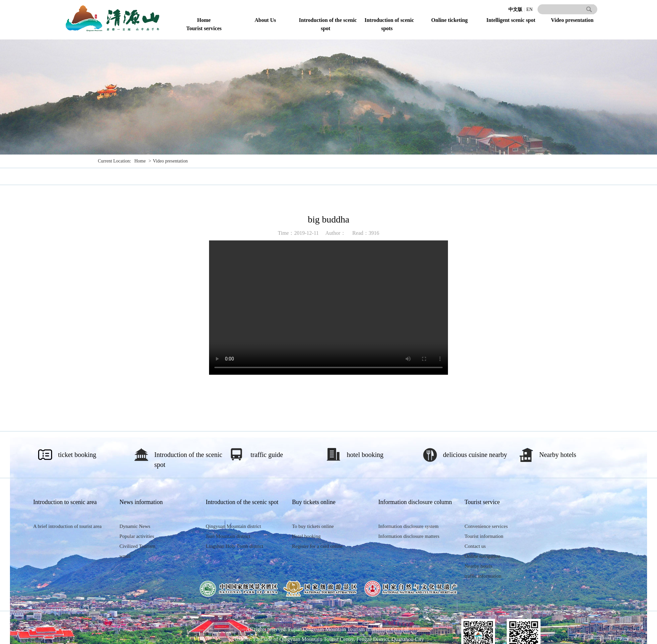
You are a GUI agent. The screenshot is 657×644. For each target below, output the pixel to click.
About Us (265, 20)
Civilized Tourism (137, 546)
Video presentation (572, 20)
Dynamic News (135, 526)
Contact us (475, 546)
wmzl (125, 556)
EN (529, 9)
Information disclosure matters (409, 536)
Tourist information (484, 536)
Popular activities (137, 536)
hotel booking (365, 455)
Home (204, 20)
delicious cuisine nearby (475, 455)
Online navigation (482, 556)
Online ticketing (450, 20)
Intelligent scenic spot (511, 20)
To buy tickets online (313, 526)
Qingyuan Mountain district (233, 526)
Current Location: (114, 161)
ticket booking (77, 455)
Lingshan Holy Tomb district (234, 546)
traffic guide (267, 455)
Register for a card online (317, 546)
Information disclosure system (408, 526)
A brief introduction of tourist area (67, 526)
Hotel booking (306, 536)
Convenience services (486, 526)
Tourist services (204, 28)
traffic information (483, 576)
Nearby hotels (558, 455)
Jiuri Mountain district (228, 536)
